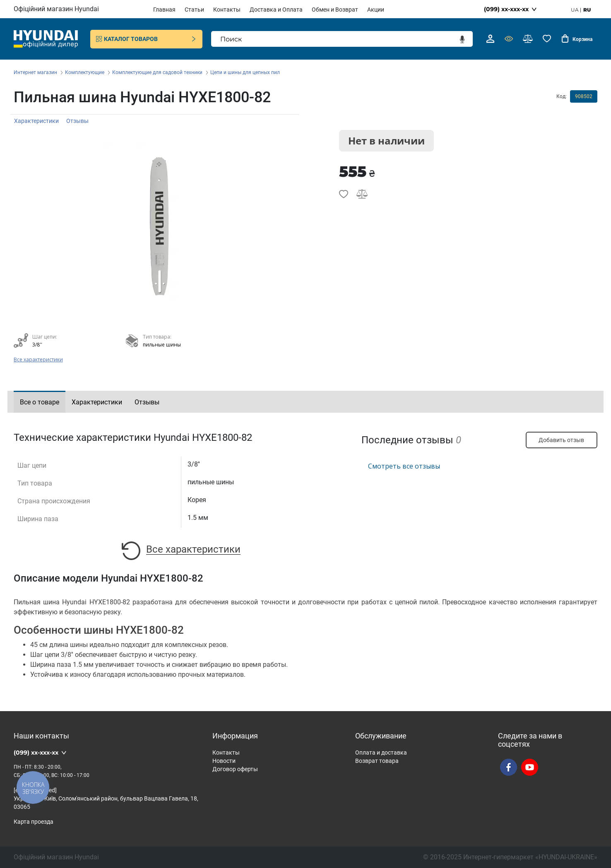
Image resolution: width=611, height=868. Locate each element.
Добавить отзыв (561, 440)
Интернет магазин (35, 72)
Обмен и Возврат (335, 10)
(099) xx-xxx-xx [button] (506, 9)
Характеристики (36, 121)
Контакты (227, 10)
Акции (376, 10)
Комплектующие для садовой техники (157, 72)
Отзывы (77, 121)
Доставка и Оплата (276, 10)
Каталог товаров (146, 39)
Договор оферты (235, 769)
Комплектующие (85, 72)
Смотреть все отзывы (404, 466)
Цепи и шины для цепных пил (245, 72)
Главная (164, 10)
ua (575, 10)
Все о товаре (40, 402)
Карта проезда (34, 822)
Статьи (194, 10)
